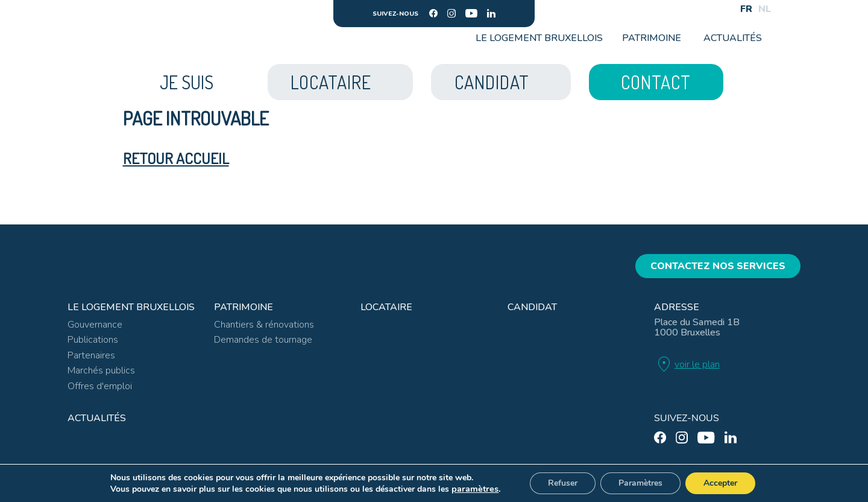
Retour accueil (176, 158)
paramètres (475, 489)
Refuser (563, 483)
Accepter (720, 483)
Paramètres (640, 483)
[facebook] (433, 13)
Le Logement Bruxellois (539, 38)
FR (746, 9)
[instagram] (451, 13)
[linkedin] (491, 13)
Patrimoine (652, 38)
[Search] (722, 9)
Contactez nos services (718, 266)
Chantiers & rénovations (264, 325)
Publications (93, 340)
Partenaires (91, 355)
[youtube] (471, 13)
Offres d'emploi (100, 386)
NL (765, 9)
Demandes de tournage (263, 340)
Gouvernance (95, 325)
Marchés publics (101, 370)
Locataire (386, 307)
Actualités (733, 38)
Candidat (532, 307)
